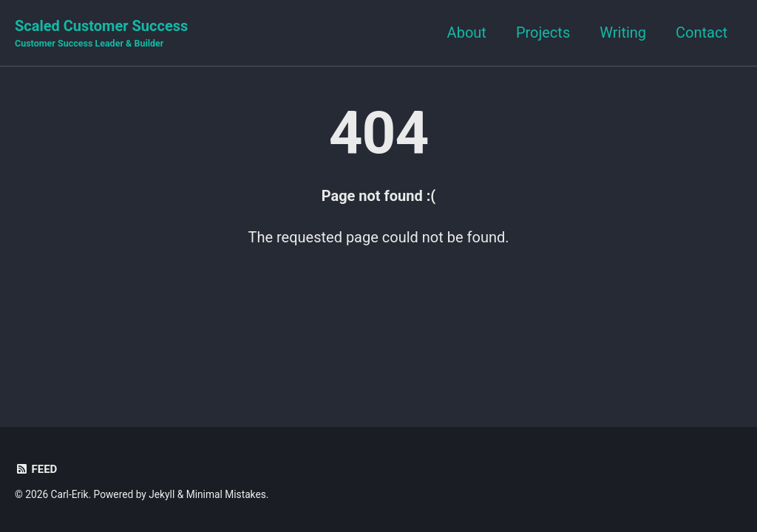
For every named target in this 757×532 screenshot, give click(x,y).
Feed (36, 469)
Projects (543, 33)
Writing (623, 33)
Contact (702, 33)
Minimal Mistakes (226, 494)
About (467, 33)
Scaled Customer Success (101, 34)
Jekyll (162, 494)
